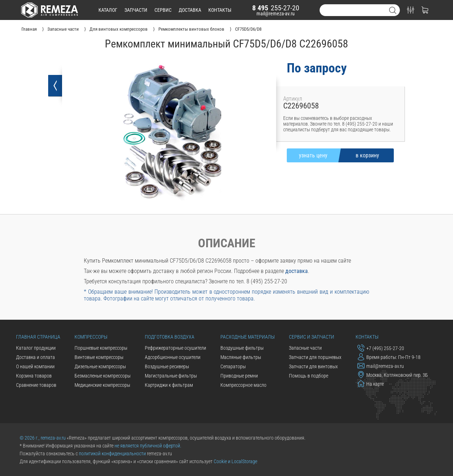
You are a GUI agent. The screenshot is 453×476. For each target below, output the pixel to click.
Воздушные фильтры (242, 348)
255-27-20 (276, 8)
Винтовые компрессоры (99, 357)
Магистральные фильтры (171, 376)
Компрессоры (91, 337)
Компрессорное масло (243, 385)
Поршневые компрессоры (101, 348)
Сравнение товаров (36, 385)
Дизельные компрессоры (100, 366)
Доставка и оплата (35, 357)
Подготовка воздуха (170, 337)
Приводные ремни (239, 376)
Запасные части (305, 348)
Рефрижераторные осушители (175, 348)
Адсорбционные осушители (173, 357)
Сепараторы (233, 366)
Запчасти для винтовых (313, 366)
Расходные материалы (248, 337)
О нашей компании (35, 366)
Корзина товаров (34, 376)
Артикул (293, 99)
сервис (163, 10)
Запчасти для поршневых (315, 357)
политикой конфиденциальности (112, 454)
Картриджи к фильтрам (169, 385)
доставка (190, 10)
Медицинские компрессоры (102, 385)
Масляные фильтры (241, 357)
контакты (220, 10)
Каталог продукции (36, 348)
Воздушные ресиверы (167, 366)
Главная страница (38, 337)
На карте (371, 384)
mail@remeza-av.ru (276, 14)
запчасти (136, 10)
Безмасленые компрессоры (103, 376)
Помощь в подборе (309, 376)
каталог (108, 10)
